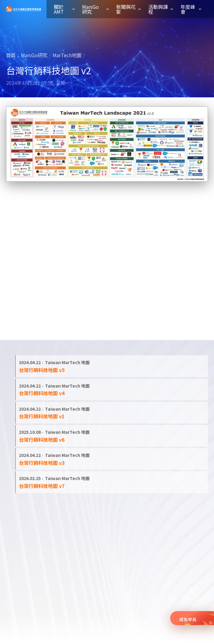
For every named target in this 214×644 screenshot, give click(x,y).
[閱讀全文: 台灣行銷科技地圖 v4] (112, 390)
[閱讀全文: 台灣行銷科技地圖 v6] (112, 436)
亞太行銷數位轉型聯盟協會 (24, 9)
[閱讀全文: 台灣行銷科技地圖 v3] (112, 459)
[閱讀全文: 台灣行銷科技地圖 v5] (112, 366)
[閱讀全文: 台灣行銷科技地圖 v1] (112, 413)
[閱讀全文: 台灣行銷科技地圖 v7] (112, 482)
